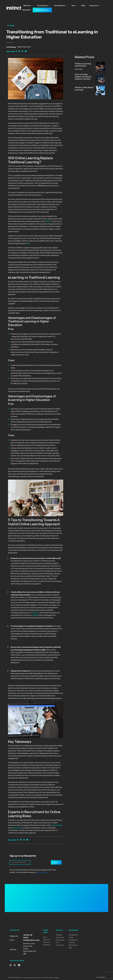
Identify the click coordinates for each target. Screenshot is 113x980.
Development (73, 940)
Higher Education (24, 47)
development (17, 828)
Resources (47, 942)
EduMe (35, 615)
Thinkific (35, 613)
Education (59, 935)
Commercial (60, 938)
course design (57, 825)
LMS (70, 948)
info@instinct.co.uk (31, 940)
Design (71, 938)
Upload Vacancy (42, 10)
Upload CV (26, 10)
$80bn (48, 221)
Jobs (74, 6)
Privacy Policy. (43, 873)
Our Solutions (44, 6)
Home (45, 937)
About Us (28, 6)
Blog (83, 6)
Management (73, 935)
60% (28, 244)
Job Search (47, 945)
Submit (56, 862)
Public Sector (60, 940)
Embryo (103, 977)
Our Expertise (61, 6)
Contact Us (95, 6)
